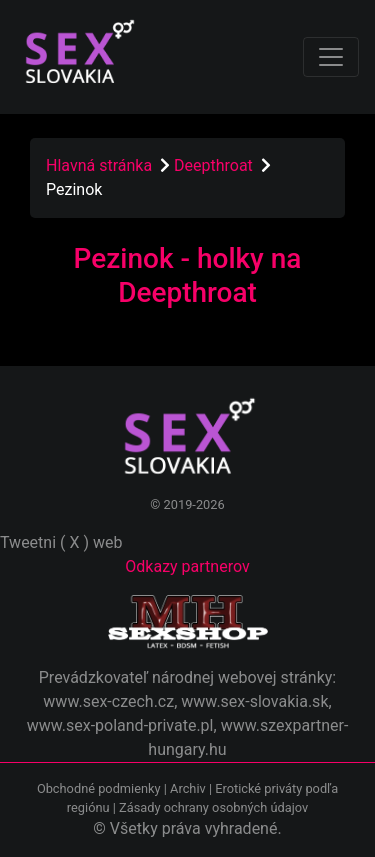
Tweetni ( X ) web (61, 542)
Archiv (188, 788)
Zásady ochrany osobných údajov (213, 807)
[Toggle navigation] (331, 57)
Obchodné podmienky (100, 788)
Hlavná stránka (99, 165)
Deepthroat (215, 165)
